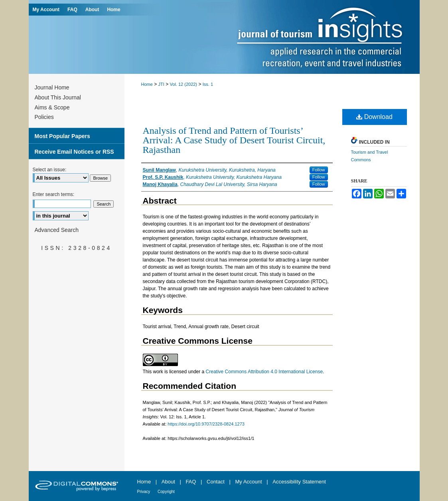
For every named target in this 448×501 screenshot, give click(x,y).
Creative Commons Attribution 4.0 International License (264, 372)
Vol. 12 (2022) (184, 84)
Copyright (166, 492)
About (169, 482)
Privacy (144, 492)
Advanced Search (57, 230)
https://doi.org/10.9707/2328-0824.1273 (206, 424)
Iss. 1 (208, 84)
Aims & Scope (52, 107)
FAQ (191, 482)
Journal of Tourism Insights (324, 37)
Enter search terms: (54, 194)
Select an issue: (50, 170)
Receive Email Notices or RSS (74, 152)
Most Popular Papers (62, 136)
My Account (249, 482)
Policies (44, 117)
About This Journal (58, 97)
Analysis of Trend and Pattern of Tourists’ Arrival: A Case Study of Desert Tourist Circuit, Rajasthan (234, 140)
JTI (161, 84)
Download (374, 117)
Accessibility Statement (299, 482)
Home (147, 84)
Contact (216, 482)
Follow (319, 170)
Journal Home (52, 87)
